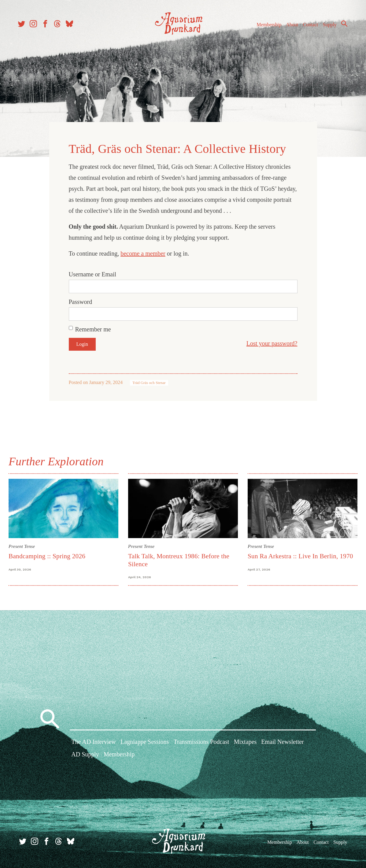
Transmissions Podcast (201, 741)
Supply (327, 27)
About (289, 27)
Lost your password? (272, 343)
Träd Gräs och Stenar (149, 382)
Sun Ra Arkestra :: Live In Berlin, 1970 (300, 555)
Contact (308, 27)
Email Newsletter (282, 741)
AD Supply (85, 754)
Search (342, 26)
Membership (266, 27)
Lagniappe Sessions (145, 741)
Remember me (93, 329)
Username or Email (93, 274)
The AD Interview (94, 741)
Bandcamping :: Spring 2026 (48, 555)
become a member (143, 253)
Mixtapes (245, 741)
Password (81, 301)
